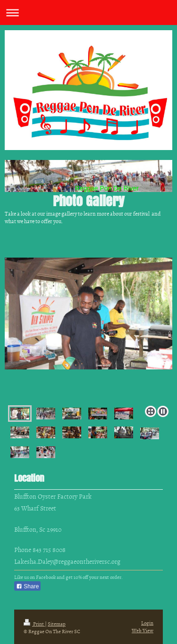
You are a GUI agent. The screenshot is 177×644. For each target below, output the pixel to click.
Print (34, 623)
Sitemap (57, 623)
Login (147, 623)
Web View (143, 630)
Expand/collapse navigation (88, 13)
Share (27, 586)
